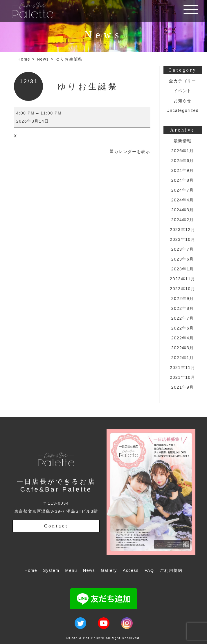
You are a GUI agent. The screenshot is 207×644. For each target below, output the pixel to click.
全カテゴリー (183, 81)
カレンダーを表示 (132, 152)
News (43, 59)
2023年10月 (183, 239)
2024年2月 (183, 220)
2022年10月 (183, 289)
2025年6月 (183, 161)
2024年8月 (183, 180)
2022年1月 (183, 358)
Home (24, 59)
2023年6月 (183, 259)
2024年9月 (183, 170)
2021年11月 (183, 368)
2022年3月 (183, 348)
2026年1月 (183, 151)
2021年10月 (183, 377)
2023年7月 (183, 249)
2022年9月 (183, 299)
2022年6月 (183, 328)
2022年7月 (183, 318)
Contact (56, 526)
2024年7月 (183, 190)
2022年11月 (183, 279)
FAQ (149, 570)
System (51, 570)
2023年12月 (183, 230)
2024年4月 (183, 200)
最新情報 (183, 141)
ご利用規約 (171, 570)
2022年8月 (183, 308)
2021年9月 (183, 387)
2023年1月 (183, 269)
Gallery (109, 570)
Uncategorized (182, 110)
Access (131, 570)
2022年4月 (183, 338)
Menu (71, 570)
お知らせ (183, 101)
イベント (183, 91)
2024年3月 (183, 210)
